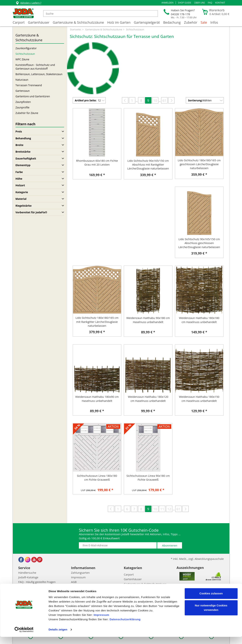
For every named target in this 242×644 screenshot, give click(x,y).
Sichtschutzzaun (25, 54)
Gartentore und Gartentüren (33, 96)
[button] (167, 3)
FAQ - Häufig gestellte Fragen (37, 582)
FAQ (210, 3)
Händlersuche (27, 573)
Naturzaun (22, 80)
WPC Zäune (22, 59)
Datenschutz (79, 587)
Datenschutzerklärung (125, 627)
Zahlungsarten (80, 573)
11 (162, 509)
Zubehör (191, 22)
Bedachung (172, 22)
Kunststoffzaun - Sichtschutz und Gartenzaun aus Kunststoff (35, 67)
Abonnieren (170, 545)
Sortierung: (195, 100)
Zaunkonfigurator (26, 48)
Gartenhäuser (39, 22)
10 (155, 100)
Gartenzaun (23, 91)
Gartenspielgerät (147, 22)
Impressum (101, 622)
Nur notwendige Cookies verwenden (211, 615)
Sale (204, 22)
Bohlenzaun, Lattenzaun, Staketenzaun (39, 74)
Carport (19, 22)
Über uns (199, 3)
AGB (74, 582)
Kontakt (220, 3)
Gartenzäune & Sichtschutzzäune (78, 22)
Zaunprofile (22, 107)
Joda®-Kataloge (28, 577)
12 (169, 509)
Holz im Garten (119, 22)
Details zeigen (58, 637)
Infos (214, 22)
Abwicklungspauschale (33, 587)
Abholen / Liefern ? (28, 3)
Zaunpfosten (23, 102)
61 (164, 100)
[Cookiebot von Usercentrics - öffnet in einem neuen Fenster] (24, 637)
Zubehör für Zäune (27, 113)
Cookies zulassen (211, 601)
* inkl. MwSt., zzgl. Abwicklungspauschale (197, 559)
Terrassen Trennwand (29, 85)
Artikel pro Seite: (86, 100)
